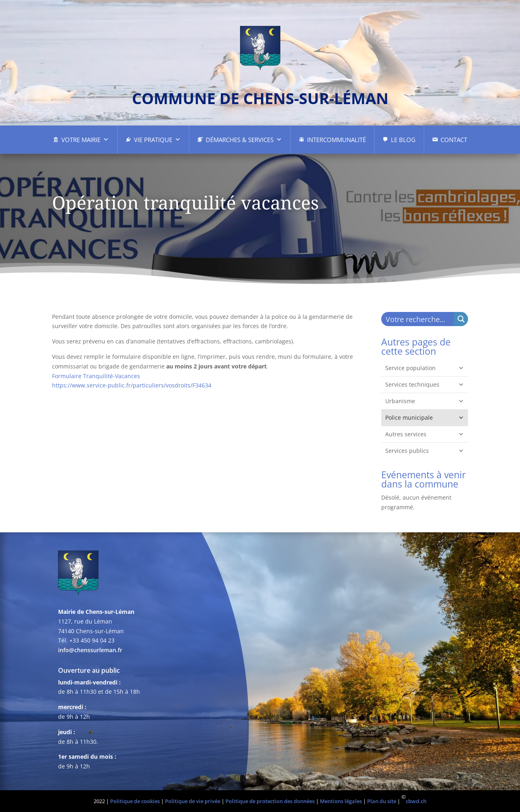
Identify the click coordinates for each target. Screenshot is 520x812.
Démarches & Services (244, 140)
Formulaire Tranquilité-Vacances (96, 376)
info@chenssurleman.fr (90, 650)
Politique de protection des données (270, 801)
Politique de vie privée (193, 801)
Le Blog (403, 140)
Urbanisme (425, 401)
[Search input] (418, 319)
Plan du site (382, 801)
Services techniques (425, 385)
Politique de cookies (135, 801)
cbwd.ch (416, 801)
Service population (425, 368)
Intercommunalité (336, 140)
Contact (454, 140)
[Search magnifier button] (461, 319)
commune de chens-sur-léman (260, 98)
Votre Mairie (85, 140)
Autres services (425, 434)
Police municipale (425, 418)
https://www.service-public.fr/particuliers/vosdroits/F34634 (132, 385)
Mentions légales (341, 801)
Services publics (425, 451)
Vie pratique (157, 140)
